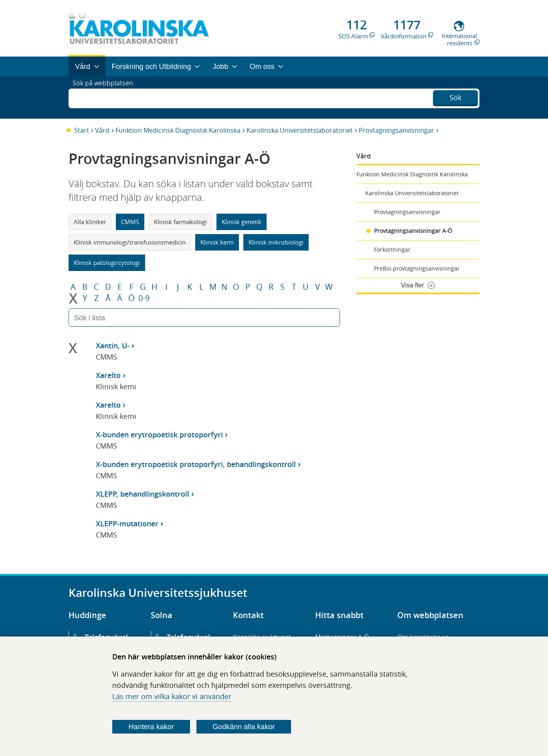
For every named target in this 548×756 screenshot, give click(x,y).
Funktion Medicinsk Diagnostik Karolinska (178, 130)
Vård (102, 130)
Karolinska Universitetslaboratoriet (300, 130)
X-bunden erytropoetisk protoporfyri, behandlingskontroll (196, 464)
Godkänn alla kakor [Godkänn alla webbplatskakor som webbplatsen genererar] (244, 727)
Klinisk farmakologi (180, 222)
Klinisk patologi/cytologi (107, 263)
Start (82, 130)
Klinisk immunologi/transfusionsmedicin (130, 242)
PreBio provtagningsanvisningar (417, 268)
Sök (455, 97)
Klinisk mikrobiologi (276, 242)
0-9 (144, 298)
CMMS (130, 222)
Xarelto (108, 375)
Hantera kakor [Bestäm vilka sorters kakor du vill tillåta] (151, 727)
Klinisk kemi (217, 242)
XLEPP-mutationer (127, 524)
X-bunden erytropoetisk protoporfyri (159, 435)
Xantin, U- (113, 346)
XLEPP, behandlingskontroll (143, 494)
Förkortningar (392, 250)
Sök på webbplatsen (106, 97)
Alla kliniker (90, 222)
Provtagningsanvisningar (396, 130)
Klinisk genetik (242, 222)
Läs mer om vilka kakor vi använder (172, 696)
